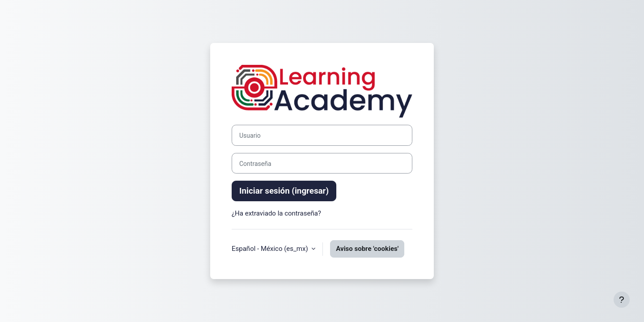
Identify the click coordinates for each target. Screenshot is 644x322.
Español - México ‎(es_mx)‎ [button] (271, 249)
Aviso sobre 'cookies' (367, 249)
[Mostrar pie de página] (622, 300)
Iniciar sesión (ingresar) (284, 191)
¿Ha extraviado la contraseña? (276, 213)
